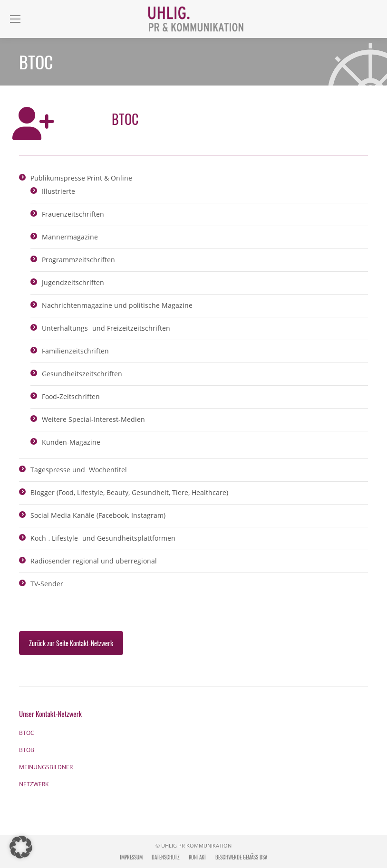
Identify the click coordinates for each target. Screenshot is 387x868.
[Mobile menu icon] (15, 19)
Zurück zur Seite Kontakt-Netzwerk (71, 643)
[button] (21, 847)
